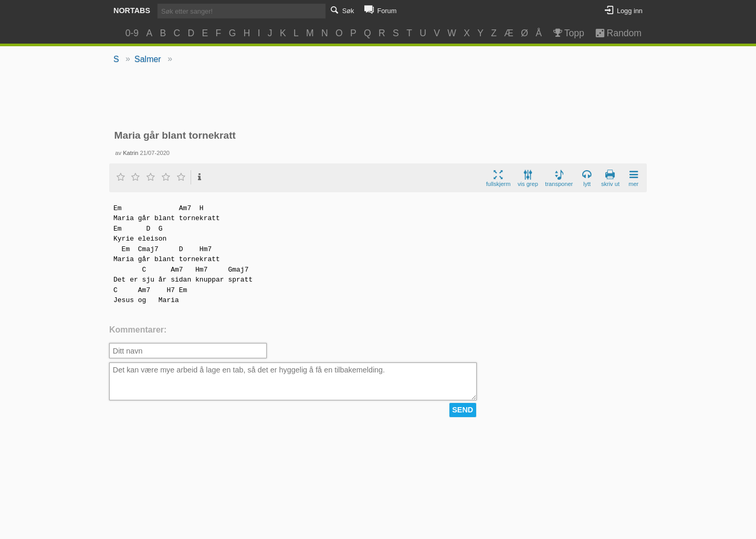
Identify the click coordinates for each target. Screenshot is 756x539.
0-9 (132, 33)
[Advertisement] (378, 98)
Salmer (148, 59)
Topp (568, 33)
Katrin (130, 153)
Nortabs (132, 11)
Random (613, 33)
